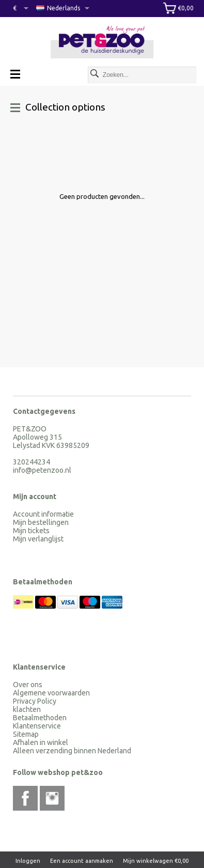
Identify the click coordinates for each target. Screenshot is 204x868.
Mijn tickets (31, 531)
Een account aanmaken (82, 861)
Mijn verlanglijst (38, 539)
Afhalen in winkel (41, 742)
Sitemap (26, 734)
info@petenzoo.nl (42, 470)
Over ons (28, 685)
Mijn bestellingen (41, 522)
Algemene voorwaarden (51, 693)
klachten (27, 709)
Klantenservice (37, 726)
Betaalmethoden (40, 718)
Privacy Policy (35, 701)
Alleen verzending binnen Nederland (72, 751)
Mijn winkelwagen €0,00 (156, 861)
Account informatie (43, 514)
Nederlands (58, 8)
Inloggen (28, 861)
